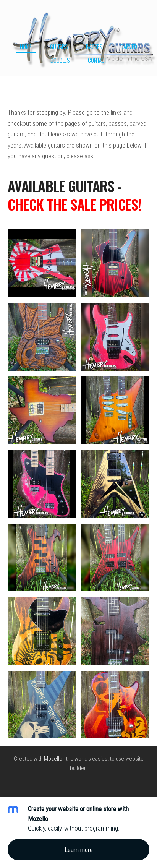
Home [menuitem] (26, 46)
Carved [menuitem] (129, 46)
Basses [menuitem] (94, 46)
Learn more (79, 850)
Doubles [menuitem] (60, 60)
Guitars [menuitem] (59, 46)
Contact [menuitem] (97, 60)
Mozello (53, 759)
